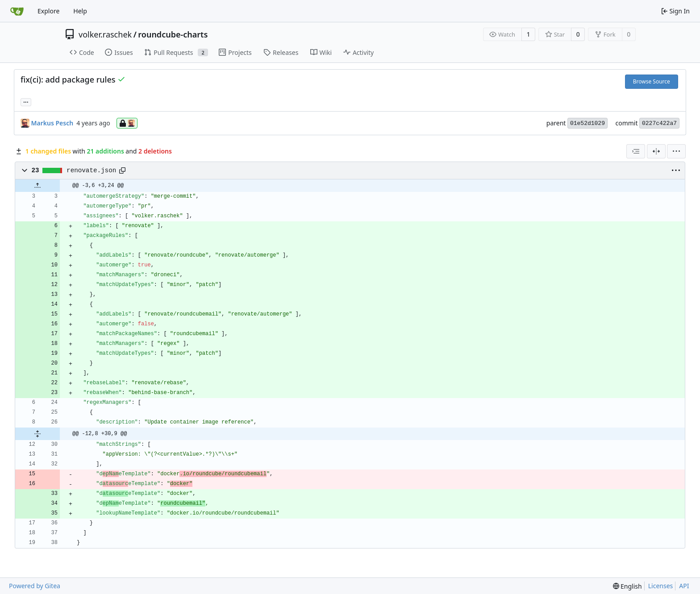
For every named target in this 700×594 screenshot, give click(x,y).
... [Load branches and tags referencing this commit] (26, 101)
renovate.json (91, 170)
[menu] (676, 151)
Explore (48, 11)
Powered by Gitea (35, 586)
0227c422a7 (659, 123)
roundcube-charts (173, 34)
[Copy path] (122, 170)
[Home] (17, 11)
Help (80, 11)
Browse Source (652, 81)
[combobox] (636, 151)
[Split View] (656, 151)
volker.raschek (105, 34)
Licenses (661, 586)
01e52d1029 (587, 123)
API (684, 586)
